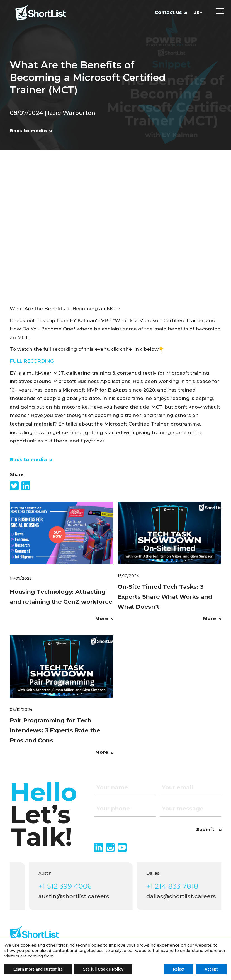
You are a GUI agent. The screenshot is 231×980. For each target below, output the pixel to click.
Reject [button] (179, 969)
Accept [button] (211, 969)
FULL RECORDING (32, 361)
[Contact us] (171, 16)
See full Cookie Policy (103, 969)
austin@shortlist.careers (83, 896)
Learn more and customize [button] (38, 969)
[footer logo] (34, 933)
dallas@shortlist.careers (191, 896)
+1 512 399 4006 (75, 886)
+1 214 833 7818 (182, 886)
